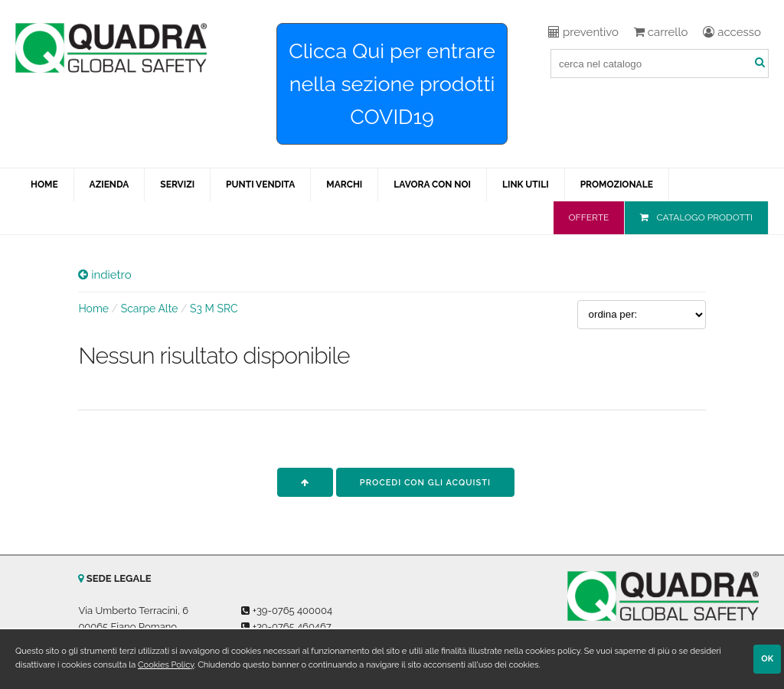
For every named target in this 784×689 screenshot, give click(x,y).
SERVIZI (177, 184)
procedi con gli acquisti (425, 483)
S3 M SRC (214, 309)
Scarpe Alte (150, 309)
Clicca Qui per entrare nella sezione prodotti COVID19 (392, 84)
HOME (44, 184)
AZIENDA (109, 184)
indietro (105, 275)
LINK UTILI (526, 184)
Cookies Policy (166, 665)
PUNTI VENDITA (260, 184)
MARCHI (344, 184)
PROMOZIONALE (617, 184)
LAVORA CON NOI (432, 184)
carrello (661, 32)
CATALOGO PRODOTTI (704, 217)
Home (93, 309)
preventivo (583, 32)
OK (767, 659)
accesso (732, 32)
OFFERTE (589, 217)
